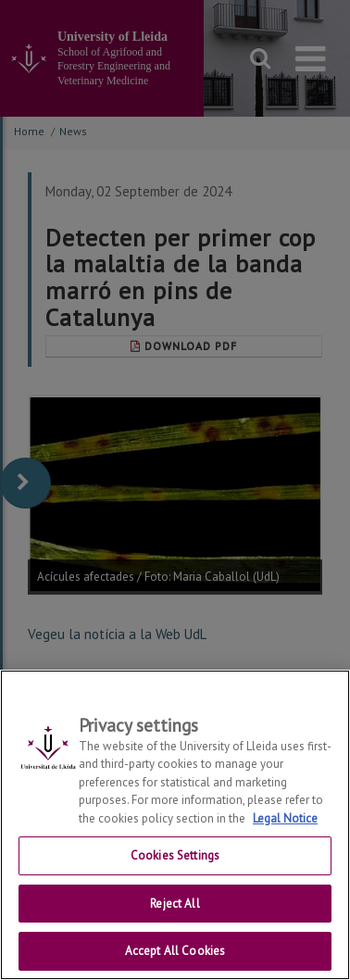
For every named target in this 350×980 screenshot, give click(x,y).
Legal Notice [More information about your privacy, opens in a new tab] (285, 818)
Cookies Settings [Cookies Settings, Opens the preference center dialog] (175, 855)
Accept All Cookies (175, 951)
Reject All (175, 904)
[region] (175, 825)
